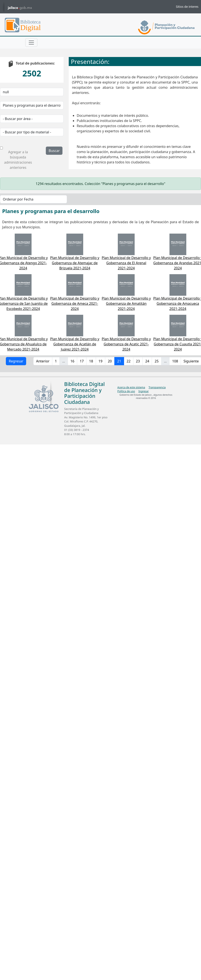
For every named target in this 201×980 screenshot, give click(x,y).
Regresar (16, 361)
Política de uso (126, 391)
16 (72, 361)
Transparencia (157, 387)
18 (91, 361)
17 (82, 361)
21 (119, 361)
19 (100, 361)
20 (110, 361)
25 (156, 361)
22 (129, 361)
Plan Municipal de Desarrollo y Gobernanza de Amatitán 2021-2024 (126, 303)
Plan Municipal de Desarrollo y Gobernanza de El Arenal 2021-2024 (126, 263)
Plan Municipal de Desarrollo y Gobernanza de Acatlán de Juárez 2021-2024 (75, 344)
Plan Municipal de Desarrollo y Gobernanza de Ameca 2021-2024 (75, 303)
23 (138, 361)
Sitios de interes (187, 7)
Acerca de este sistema (131, 387)
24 (147, 361)
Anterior (43, 361)
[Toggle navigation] (31, 43)
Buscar (54, 151)
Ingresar (144, 391)
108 (175, 361)
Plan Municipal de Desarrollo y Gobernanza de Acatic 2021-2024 (126, 344)
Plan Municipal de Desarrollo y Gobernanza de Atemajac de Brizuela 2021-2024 (75, 263)
